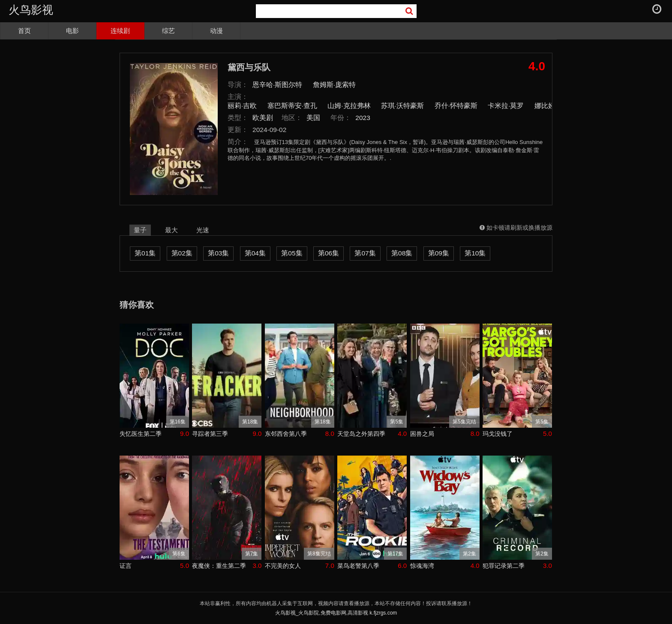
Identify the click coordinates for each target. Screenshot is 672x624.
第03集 (218, 253)
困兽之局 (422, 434)
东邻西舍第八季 (286, 434)
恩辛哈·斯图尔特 (277, 85)
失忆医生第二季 (141, 434)
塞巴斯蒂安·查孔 (292, 106)
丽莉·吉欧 (242, 106)
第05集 (292, 253)
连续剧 (120, 31)
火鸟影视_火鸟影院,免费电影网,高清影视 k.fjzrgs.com (336, 613)
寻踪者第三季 (210, 434)
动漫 (216, 31)
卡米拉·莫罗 (506, 106)
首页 (24, 31)
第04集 (255, 253)
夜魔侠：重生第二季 (219, 566)
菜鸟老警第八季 (358, 566)
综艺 (168, 31)
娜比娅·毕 (549, 106)
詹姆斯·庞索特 (334, 85)
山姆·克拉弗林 (349, 106)
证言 (126, 566)
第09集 (439, 253)
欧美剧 (263, 118)
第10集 (475, 253)
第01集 (145, 253)
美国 (313, 118)
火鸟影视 (31, 10)
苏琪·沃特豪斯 (402, 106)
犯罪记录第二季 (504, 566)
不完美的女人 (283, 566)
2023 (363, 118)
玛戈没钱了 (498, 434)
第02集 (182, 253)
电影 (72, 31)
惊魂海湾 (422, 566)
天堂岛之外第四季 (361, 434)
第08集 (402, 253)
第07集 (365, 253)
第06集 (328, 253)
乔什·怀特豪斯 (456, 106)
